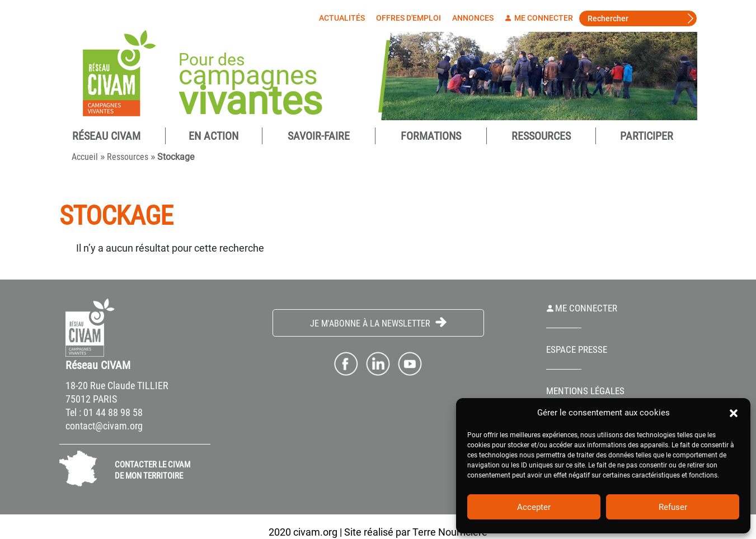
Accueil (85, 157)
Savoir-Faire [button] (319, 136)
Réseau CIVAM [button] (106, 136)
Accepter (534, 507)
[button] (734, 413)
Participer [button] (647, 136)
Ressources (541, 136)
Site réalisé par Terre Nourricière (416, 532)
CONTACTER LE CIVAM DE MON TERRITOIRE (152, 470)
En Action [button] (213, 136)
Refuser (673, 507)
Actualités (342, 18)
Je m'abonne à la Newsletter (378, 323)
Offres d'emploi (408, 18)
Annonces (473, 18)
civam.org (315, 532)
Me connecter (539, 18)
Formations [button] (431, 136)
